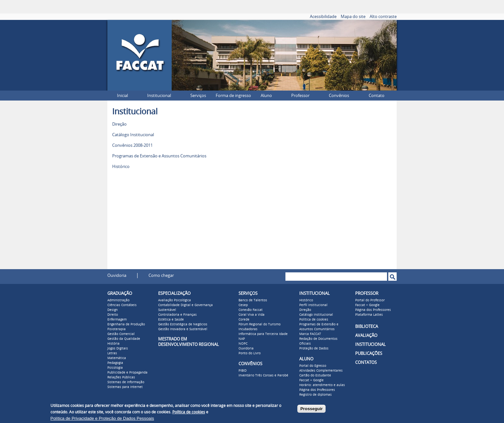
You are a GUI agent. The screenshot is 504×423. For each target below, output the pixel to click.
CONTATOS (366, 362)
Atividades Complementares (321, 371)
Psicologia (115, 368)
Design (113, 310)
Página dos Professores (317, 390)
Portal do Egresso (313, 366)
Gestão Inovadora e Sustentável (183, 329)
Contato (377, 96)
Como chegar (161, 275)
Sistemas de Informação (126, 382)
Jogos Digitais (118, 348)
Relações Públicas (121, 377)
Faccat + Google (311, 380)
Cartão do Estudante (315, 375)
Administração (118, 300)
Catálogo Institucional (133, 135)
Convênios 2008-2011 (132, 145)
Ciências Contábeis (122, 305)
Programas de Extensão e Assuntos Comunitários (159, 156)
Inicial (122, 96)
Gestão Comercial (121, 334)
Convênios (339, 96)
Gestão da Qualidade (124, 339)
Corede (244, 320)
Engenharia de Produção (126, 324)
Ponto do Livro (250, 353)
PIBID (243, 371)
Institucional (159, 96)
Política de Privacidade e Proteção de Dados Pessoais (102, 418)
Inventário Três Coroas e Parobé (263, 375)
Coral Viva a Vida (252, 315)
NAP (242, 339)
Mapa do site (353, 17)
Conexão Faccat (251, 310)
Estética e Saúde (171, 320)
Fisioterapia (117, 329)
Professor (300, 96)
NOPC (243, 344)
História (113, 344)
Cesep (243, 305)
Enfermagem (117, 320)
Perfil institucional (313, 305)
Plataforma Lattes (369, 315)
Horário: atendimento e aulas (322, 385)
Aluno (266, 96)
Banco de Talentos (253, 300)
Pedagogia (115, 363)
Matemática (117, 358)
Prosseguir (311, 409)
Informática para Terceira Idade (263, 334)
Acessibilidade (323, 17)
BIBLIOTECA (367, 326)
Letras (112, 353)
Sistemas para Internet (125, 387)
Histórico (121, 167)
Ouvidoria (117, 275)
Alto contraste (383, 17)
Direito (113, 315)
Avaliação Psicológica (175, 300)
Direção (119, 124)
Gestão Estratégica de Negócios (183, 324)
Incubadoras (248, 329)
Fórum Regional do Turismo (260, 324)
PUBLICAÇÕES (369, 353)
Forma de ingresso (233, 96)
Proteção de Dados (314, 348)
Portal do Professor (370, 300)
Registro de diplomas (315, 395)
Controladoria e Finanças (177, 315)
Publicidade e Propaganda (127, 373)
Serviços (198, 96)
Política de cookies (314, 320)
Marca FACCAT (310, 334)
